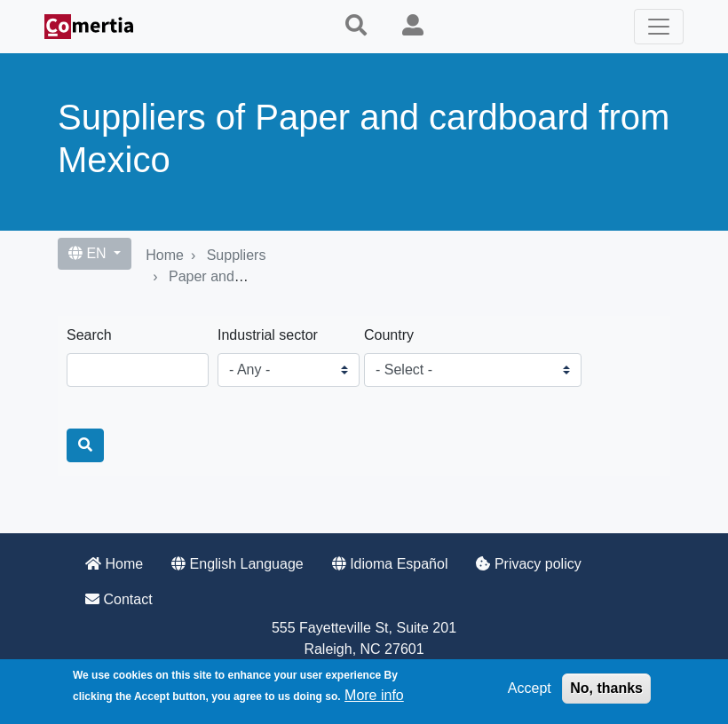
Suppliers (237, 255)
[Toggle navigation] (659, 27)
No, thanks (606, 688)
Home (165, 255)
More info (374, 695)
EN (89, 253)
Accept (530, 688)
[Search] (85, 445)
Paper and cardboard (235, 276)
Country (389, 335)
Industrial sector (268, 335)
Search (89, 335)
